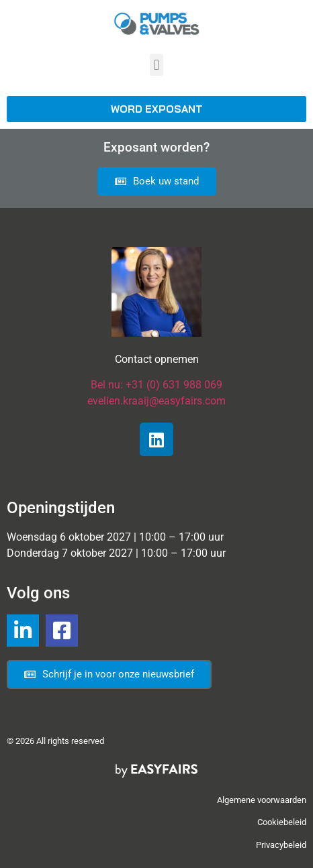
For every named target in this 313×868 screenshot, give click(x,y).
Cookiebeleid (282, 822)
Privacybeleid (281, 845)
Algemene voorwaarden (262, 800)
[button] (156, 65)
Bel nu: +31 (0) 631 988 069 (156, 385)
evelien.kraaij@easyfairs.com (156, 401)
